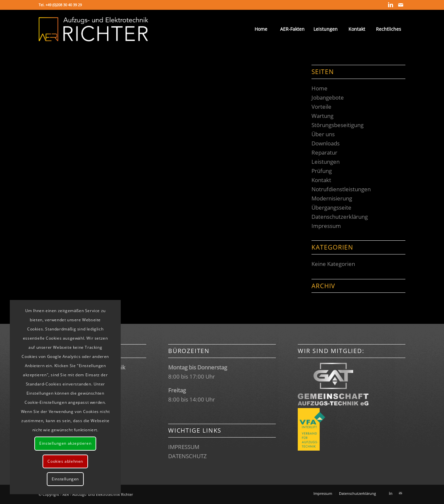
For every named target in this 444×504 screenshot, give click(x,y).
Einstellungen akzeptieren (65, 443)
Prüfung (322, 171)
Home (320, 88)
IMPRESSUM (184, 447)
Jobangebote (328, 97)
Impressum (326, 226)
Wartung (322, 116)
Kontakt (321, 180)
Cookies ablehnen (65, 461)
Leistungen (326, 162)
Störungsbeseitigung (337, 125)
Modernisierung (332, 198)
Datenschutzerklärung (340, 217)
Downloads (326, 143)
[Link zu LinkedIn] (391, 5)
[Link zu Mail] (400, 5)
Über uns (323, 134)
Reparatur (324, 152)
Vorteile (321, 107)
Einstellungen (65, 479)
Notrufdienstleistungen (341, 189)
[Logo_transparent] (93, 29)
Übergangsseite (331, 207)
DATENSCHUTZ (187, 456)
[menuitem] (261, 29)
